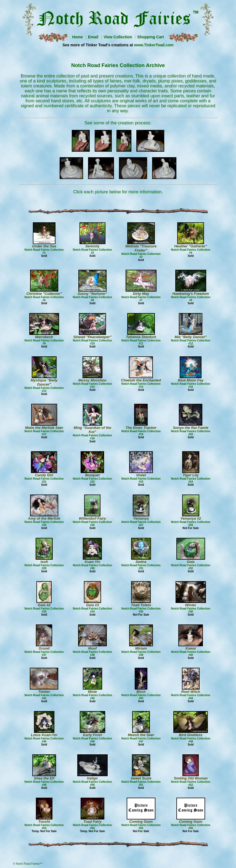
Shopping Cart (150, 37)
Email (93, 37)
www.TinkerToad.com (154, 45)
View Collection (118, 37)
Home (77, 37)
